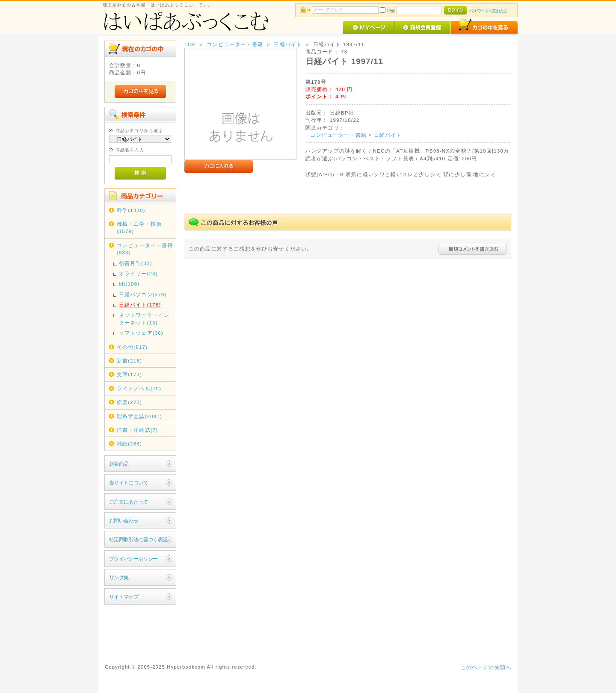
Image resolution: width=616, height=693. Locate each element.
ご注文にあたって (129, 502)
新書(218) (129, 361)
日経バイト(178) (140, 305)
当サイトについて (129, 482)
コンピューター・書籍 (235, 44)
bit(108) (129, 284)
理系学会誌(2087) (139, 416)
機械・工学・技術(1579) (139, 227)
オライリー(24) (138, 273)
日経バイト (288, 44)
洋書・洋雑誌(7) (138, 430)
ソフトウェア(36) (141, 333)
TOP (190, 44)
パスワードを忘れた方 (488, 11)
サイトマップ (124, 597)
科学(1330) (131, 210)
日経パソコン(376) (143, 294)
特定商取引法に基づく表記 (138, 539)
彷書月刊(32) (136, 263)
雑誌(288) (129, 444)
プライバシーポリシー (133, 559)
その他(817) (132, 347)
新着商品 (119, 464)
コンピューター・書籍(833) (145, 249)
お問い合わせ (124, 520)
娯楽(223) (129, 402)
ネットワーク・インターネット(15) (144, 318)
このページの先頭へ (486, 667)
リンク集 (119, 577)
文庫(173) (129, 374)
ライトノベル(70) (139, 388)
